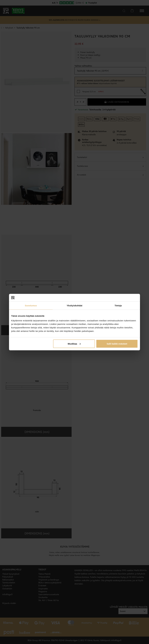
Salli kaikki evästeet (117, 344)
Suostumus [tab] (31, 306)
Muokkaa (74, 344)
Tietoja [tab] (118, 306)
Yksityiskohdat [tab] (74, 306)
